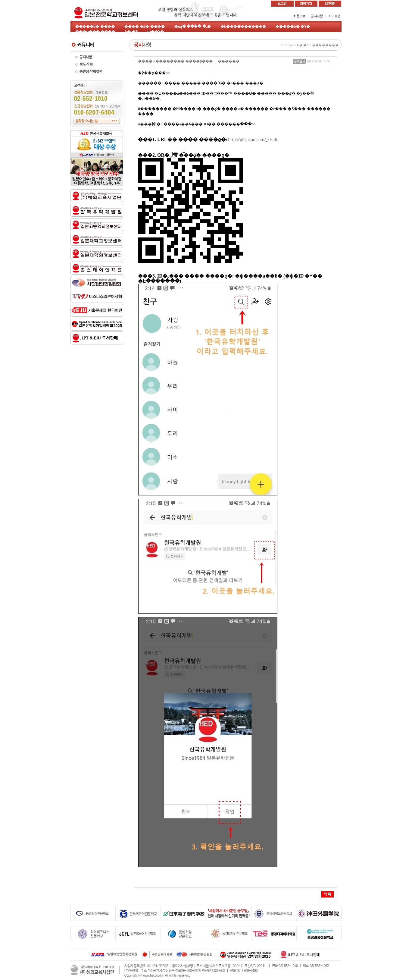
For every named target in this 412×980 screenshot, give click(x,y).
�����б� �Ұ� (293, 27)
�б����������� (243, 27)
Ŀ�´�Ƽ (131, 32)
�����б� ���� (95, 27)
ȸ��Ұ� (156, 32)
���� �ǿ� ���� (145, 27)
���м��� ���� (95, 32)
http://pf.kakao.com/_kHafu (253, 140)
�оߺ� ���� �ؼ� (193, 27)
